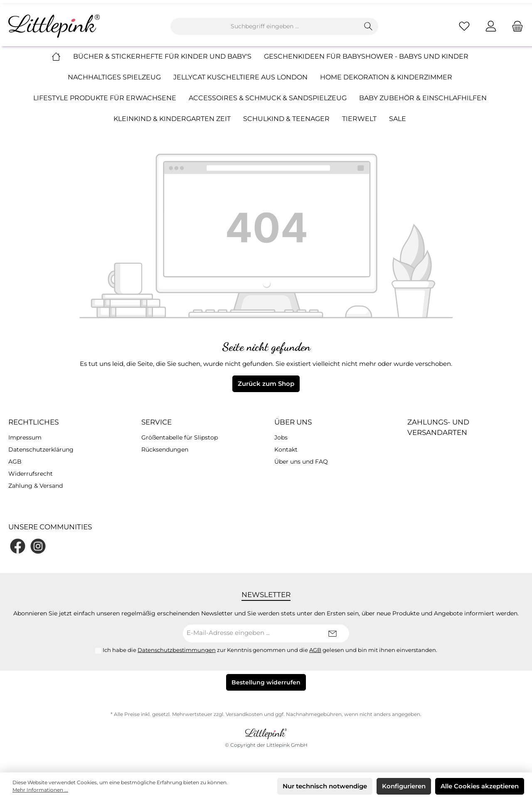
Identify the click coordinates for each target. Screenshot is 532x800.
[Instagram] (38, 546)
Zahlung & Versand (36, 486)
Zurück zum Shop (266, 384)
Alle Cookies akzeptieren (480, 786)
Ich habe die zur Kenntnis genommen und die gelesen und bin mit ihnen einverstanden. (270, 650)
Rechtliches (33, 422)
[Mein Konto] (491, 26)
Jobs (281, 437)
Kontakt (286, 449)
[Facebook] (18, 546)
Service (156, 422)
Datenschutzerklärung (41, 449)
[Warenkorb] (515, 26)
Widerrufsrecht (31, 474)
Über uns (293, 422)
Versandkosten (244, 714)
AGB (15, 462)
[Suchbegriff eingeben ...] (265, 26)
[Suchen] (368, 26)
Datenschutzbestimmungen (177, 650)
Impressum (25, 437)
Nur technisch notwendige (325, 786)
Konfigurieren (404, 786)
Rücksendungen (165, 449)
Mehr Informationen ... (40, 790)
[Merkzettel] (464, 26)
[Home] (62, 57)
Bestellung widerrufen (266, 682)
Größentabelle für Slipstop (180, 437)
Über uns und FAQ (301, 462)
